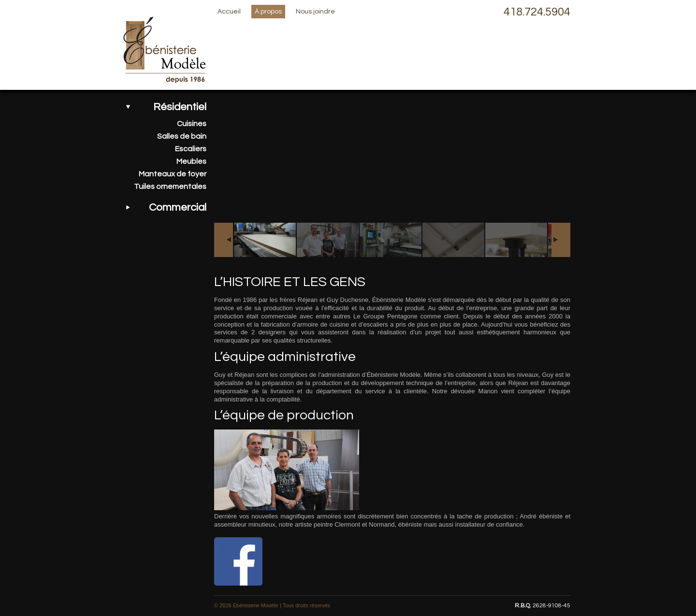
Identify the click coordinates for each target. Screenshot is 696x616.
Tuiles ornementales (170, 186)
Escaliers (191, 149)
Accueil (229, 12)
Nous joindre (315, 12)
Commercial (178, 208)
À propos (268, 12)
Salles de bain (182, 136)
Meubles (191, 161)
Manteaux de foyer (173, 174)
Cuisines (192, 124)
